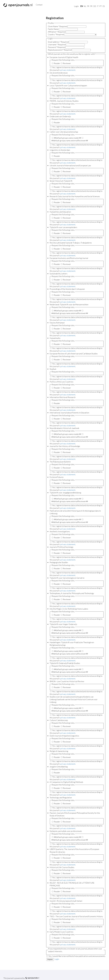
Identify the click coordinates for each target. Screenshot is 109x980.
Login (76, 6)
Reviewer (66, 63)
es (104, 6)
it (98, 6)
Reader (56, 63)
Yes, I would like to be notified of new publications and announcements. (77, 956)
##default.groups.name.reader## (67, 138)
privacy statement (68, 70)
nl (85, 6)
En (82, 6)
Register (50, 959)
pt (101, 6)
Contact (39, 5)
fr (88, 6)
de (95, 6)
